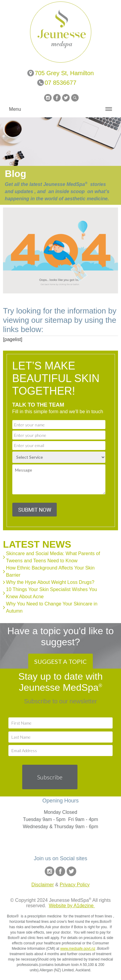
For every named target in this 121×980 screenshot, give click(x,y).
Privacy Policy (75, 885)
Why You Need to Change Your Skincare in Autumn (52, 607)
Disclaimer (43, 885)
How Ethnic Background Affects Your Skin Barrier (50, 571)
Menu (15, 109)
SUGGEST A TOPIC (60, 661)
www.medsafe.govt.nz (78, 949)
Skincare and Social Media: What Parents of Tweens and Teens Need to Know (53, 557)
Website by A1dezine (72, 906)
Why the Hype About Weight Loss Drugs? (50, 582)
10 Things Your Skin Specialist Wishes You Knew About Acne (51, 593)
